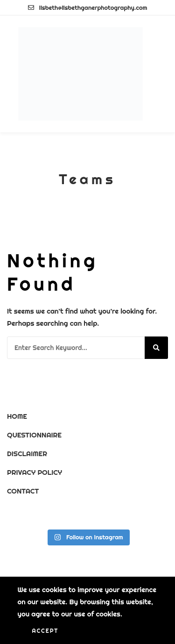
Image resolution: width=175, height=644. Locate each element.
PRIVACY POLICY (35, 472)
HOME (17, 416)
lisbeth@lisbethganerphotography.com (88, 7)
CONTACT (23, 491)
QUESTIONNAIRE (34, 435)
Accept (45, 631)
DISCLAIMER (27, 454)
